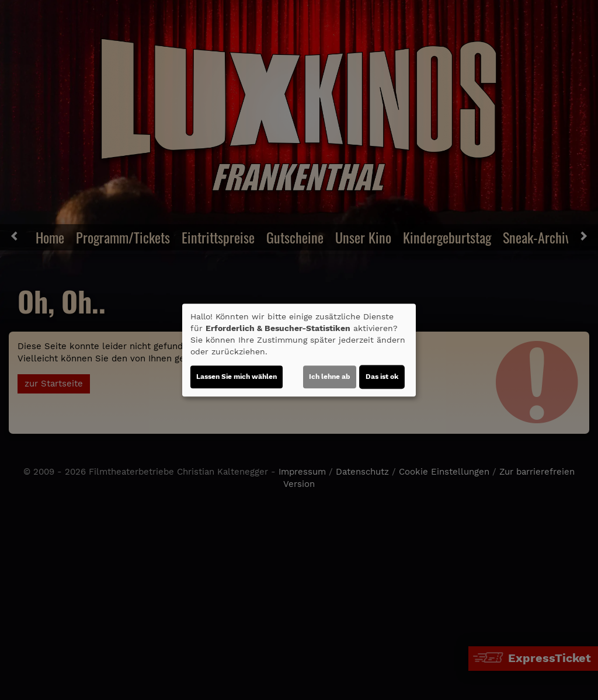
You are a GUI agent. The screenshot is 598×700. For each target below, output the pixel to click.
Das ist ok (382, 377)
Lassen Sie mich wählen (237, 377)
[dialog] (299, 350)
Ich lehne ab (330, 377)
